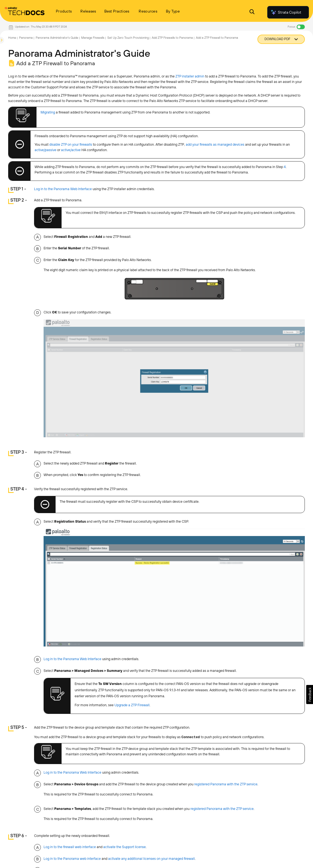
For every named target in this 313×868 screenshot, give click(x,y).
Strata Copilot (286, 12)
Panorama (26, 38)
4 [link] (285, 167)
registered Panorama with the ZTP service (226, 784)
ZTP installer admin (190, 76)
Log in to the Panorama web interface (72, 859)
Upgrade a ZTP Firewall (132, 705)
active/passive (45, 150)
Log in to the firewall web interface (70, 847)
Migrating (48, 112)
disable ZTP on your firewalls (71, 144)
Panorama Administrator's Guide (57, 38)
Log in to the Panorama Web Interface (63, 189)
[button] (310, 695)
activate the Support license (124, 847)
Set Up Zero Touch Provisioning (128, 38)
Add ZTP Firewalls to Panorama (172, 38)
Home (12, 38)
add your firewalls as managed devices (215, 144)
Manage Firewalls (93, 38)
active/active (71, 150)
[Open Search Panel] (252, 12)
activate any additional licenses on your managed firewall (151, 859)
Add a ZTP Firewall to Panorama (217, 38)
